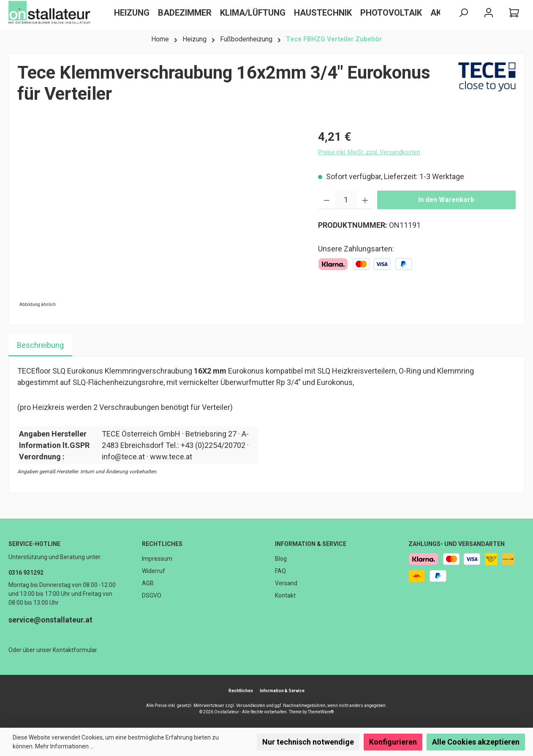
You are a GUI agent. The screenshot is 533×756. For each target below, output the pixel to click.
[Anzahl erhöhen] (365, 200)
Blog (281, 559)
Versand (286, 583)
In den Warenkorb (446, 200)
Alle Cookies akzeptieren (476, 742)
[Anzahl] (346, 200)
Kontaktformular (75, 650)
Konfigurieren (393, 742)
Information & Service (311, 544)
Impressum (157, 559)
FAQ (280, 571)
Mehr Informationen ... (64, 746)
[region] (159, 219)
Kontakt (285, 595)
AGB (148, 583)
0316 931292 (26, 573)
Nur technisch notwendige (308, 742)
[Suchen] (463, 13)
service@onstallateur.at (50, 620)
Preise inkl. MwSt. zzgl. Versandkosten (369, 152)
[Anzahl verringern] (327, 200)
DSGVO (152, 595)
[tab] (40, 345)
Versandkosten (251, 706)
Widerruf (154, 571)
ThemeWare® (321, 712)
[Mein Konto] (489, 13)
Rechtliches (162, 544)
